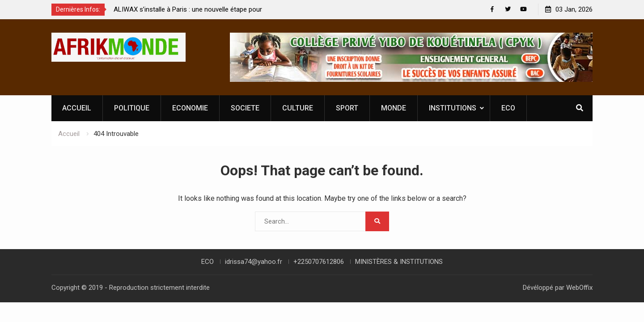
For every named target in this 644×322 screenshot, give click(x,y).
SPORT (347, 108)
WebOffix (579, 288)
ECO (508, 108)
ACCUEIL (77, 108)
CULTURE (298, 108)
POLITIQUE (132, 108)
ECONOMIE (190, 108)
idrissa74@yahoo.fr (254, 262)
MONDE (394, 108)
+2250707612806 (319, 262)
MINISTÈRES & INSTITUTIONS (399, 262)
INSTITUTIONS (453, 108)
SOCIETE (245, 108)
